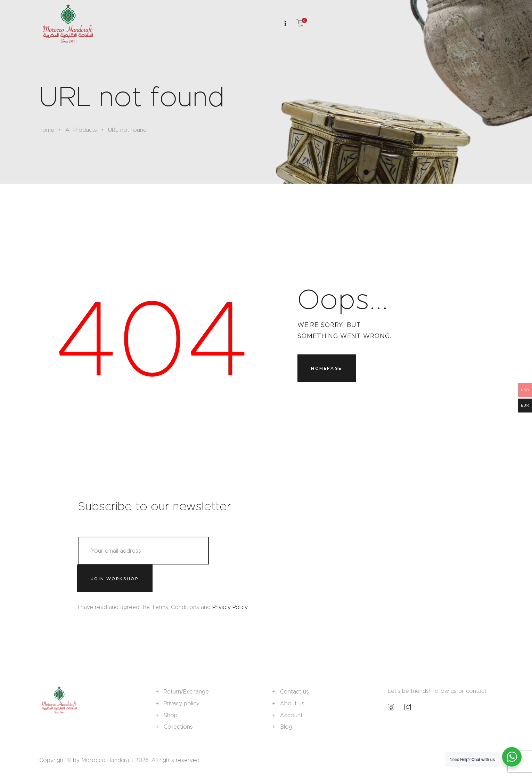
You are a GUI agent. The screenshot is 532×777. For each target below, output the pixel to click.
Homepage (326, 368)
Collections (178, 727)
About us (292, 703)
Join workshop (115, 579)
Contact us (294, 692)
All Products (81, 130)
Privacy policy (182, 703)
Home (46, 130)
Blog (286, 727)
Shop (171, 715)
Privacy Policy (230, 607)
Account (291, 715)
